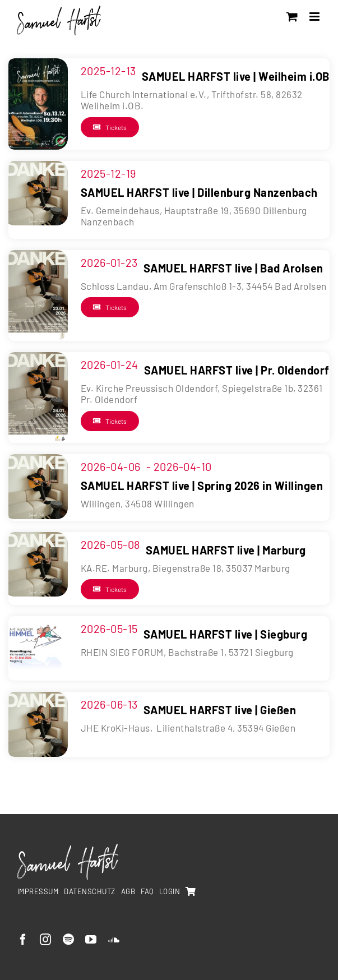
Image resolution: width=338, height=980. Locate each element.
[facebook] (23, 940)
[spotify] (69, 940)
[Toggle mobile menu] (316, 17)
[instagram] (46, 940)
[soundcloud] (114, 940)
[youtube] (91, 940)
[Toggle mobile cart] (292, 17)
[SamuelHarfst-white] (68, 848)
